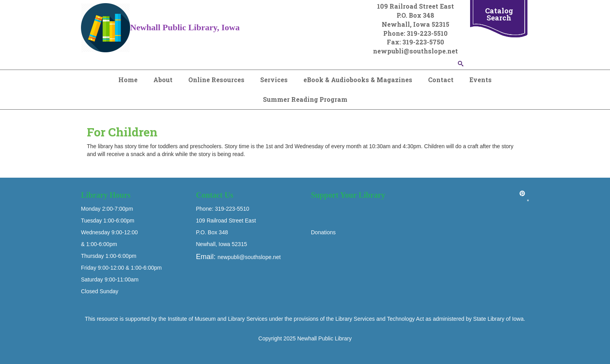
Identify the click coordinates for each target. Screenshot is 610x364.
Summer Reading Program (305, 99)
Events (480, 80)
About (163, 80)
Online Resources (216, 80)
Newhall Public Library (324, 338)
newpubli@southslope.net (249, 257)
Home (128, 80)
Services (274, 80)
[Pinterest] (522, 193)
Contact (441, 80)
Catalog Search (499, 14)
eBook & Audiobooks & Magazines (358, 80)
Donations (323, 232)
